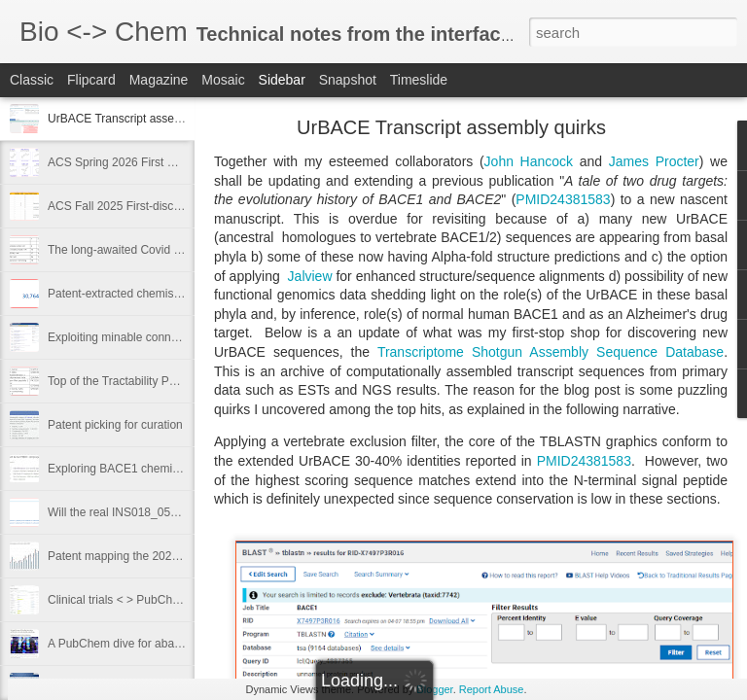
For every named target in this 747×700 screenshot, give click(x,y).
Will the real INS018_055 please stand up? (158, 512)
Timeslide (419, 80)
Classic (32, 80)
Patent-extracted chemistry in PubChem (151, 294)
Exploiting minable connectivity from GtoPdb (162, 337)
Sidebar (282, 80)
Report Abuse (492, 689)
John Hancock (529, 161)
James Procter (654, 161)
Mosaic (223, 80)
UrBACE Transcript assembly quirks (141, 119)
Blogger (434, 689)
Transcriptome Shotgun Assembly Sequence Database (551, 352)
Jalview (308, 276)
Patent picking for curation (115, 425)
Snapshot (348, 80)
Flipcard (91, 80)
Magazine (159, 80)
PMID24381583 (563, 199)
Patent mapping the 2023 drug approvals (153, 556)
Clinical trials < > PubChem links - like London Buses (184, 600)
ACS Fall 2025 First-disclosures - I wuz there (163, 206)
